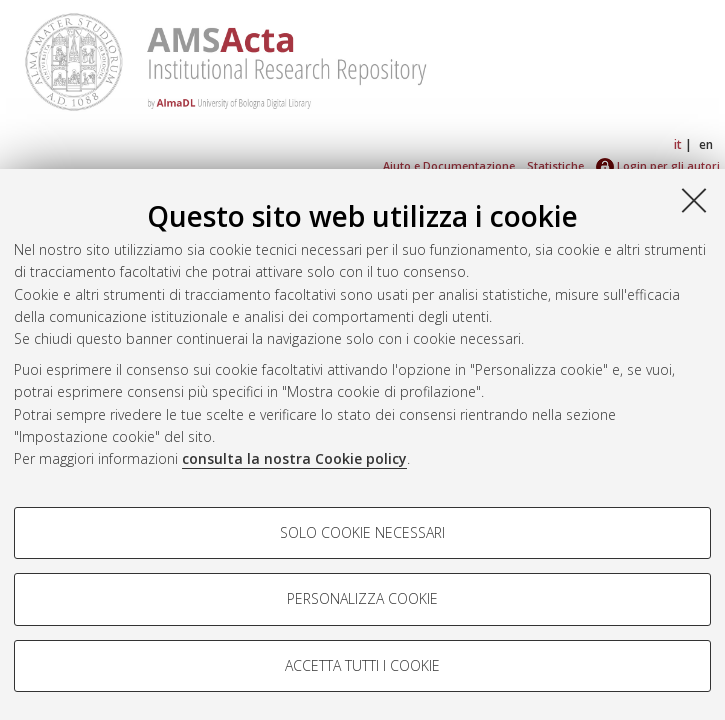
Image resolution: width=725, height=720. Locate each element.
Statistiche (555, 165)
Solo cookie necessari (362, 532)
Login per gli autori (658, 165)
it (678, 144)
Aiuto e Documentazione (449, 165)
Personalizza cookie (362, 598)
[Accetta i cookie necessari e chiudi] (694, 200)
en (706, 144)
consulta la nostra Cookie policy (294, 458)
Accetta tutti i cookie (362, 665)
